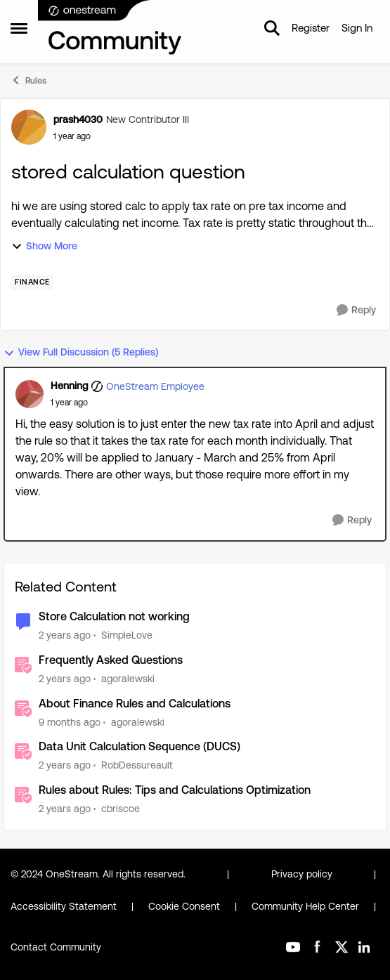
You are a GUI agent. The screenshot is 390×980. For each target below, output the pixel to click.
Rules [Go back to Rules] (28, 80)
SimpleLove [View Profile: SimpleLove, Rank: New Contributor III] (127, 635)
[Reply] (356, 310)
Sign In (357, 28)
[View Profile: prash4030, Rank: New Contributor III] (29, 127)
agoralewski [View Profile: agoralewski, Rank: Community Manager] (128, 679)
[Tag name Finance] (32, 282)
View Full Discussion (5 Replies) (81, 352)
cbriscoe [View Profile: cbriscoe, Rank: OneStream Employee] (121, 809)
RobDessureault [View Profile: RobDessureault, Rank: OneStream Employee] (137, 765)
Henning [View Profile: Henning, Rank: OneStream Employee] (69, 386)
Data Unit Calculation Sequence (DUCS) (139, 746)
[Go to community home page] (110, 28)
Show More (44, 246)
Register (311, 28)
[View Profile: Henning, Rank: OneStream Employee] (30, 394)
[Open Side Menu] (19, 28)
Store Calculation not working (114, 616)
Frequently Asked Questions (111, 660)
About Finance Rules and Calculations (135, 704)
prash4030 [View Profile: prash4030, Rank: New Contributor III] (78, 119)
